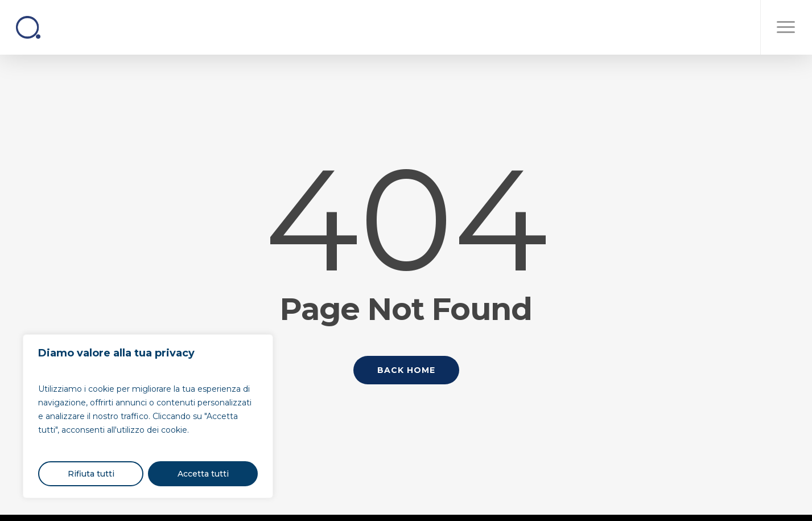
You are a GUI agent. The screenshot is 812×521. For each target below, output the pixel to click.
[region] (148, 416)
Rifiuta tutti (91, 474)
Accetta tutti (203, 474)
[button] (786, 27)
